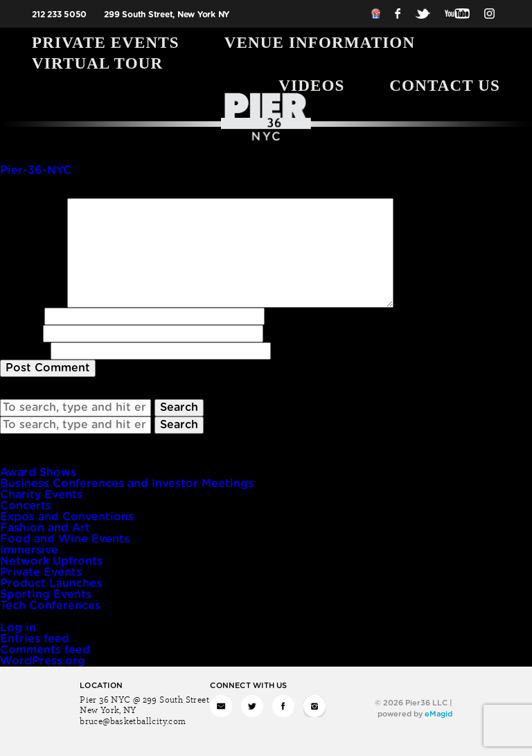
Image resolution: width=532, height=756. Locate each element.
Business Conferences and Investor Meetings (127, 484)
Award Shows (38, 473)
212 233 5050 (59, 15)
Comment (32, 204)
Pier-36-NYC (36, 170)
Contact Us (445, 86)
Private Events (106, 43)
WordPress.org (43, 661)
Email (20, 333)
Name (20, 316)
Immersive (29, 550)
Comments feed (45, 650)
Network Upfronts (51, 561)
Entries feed (35, 639)
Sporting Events (46, 595)
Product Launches (51, 583)
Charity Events (41, 495)
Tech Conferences (50, 606)
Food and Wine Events (65, 539)
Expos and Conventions (67, 517)
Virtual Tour (97, 64)
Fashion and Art (45, 528)
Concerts (26, 506)
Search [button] (179, 407)
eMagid (438, 714)
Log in (18, 628)
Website (24, 351)
